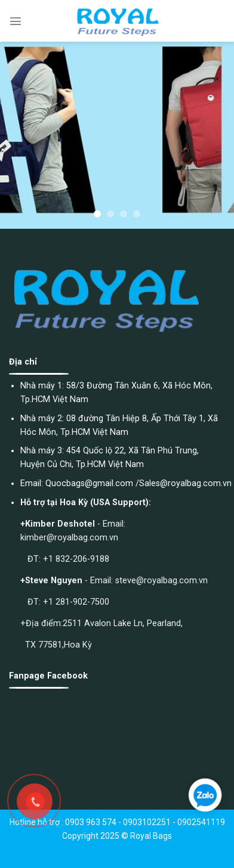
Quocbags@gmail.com (89, 483)
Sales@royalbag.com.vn (185, 483)
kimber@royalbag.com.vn (69, 538)
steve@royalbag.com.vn (161, 581)
